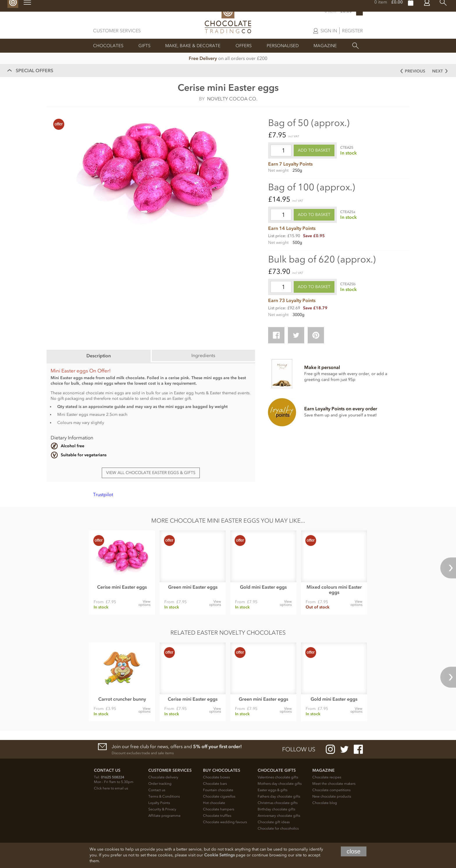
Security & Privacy (162, 809)
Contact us (157, 790)
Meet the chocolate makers (334, 784)
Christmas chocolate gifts (278, 803)
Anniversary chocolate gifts (279, 816)
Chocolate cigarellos (219, 796)
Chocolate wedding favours (225, 822)
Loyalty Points (159, 803)
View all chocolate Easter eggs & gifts (151, 473)
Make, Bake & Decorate (193, 46)
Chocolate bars (215, 784)
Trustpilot (103, 494)
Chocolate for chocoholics (278, 828)
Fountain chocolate (218, 790)
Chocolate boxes (216, 777)
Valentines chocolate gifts (278, 777)
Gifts (144, 46)
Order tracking (160, 784)
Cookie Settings (219, 855)
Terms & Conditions (164, 796)
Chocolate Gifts (277, 770)
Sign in (329, 31)
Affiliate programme (164, 816)
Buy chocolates (222, 770)
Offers (244, 46)
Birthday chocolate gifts (276, 809)
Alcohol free (73, 446)
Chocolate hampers (219, 809)
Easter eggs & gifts (272, 790)
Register (352, 31)
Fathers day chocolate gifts (279, 796)
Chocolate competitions (331, 790)
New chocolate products (332, 796)
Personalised (283, 46)
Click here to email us (111, 788)
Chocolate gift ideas (274, 822)
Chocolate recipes (327, 777)
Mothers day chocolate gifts (280, 784)
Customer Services (117, 31)
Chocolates (108, 46)
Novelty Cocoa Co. (232, 99)
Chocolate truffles (217, 816)
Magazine (325, 46)
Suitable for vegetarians (84, 455)
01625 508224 (113, 777)
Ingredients (203, 355)
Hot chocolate (214, 803)
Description (99, 356)
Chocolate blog (325, 803)
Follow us (299, 749)
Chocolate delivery (163, 777)
